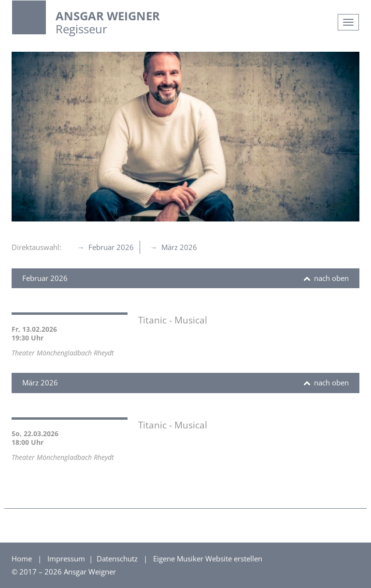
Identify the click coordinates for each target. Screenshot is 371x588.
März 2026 (178, 247)
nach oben (330, 278)
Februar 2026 (110, 247)
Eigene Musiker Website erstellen (208, 559)
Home (22, 559)
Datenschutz (118, 559)
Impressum (67, 559)
